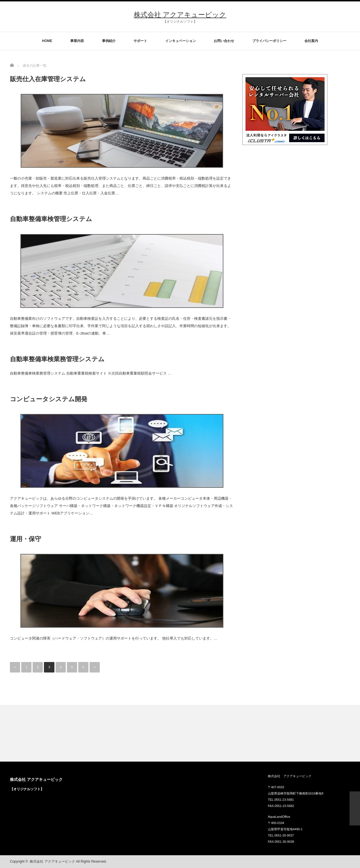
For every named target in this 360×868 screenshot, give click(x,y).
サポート (140, 41)
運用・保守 (26, 539)
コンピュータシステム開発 (49, 399)
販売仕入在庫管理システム (48, 79)
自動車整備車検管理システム (51, 219)
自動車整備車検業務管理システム (57, 359)
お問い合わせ (224, 41)
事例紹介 (109, 41)
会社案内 (311, 41)
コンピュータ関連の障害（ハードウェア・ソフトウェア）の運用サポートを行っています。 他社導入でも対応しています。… (114, 638)
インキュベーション (181, 41)
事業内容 (77, 41)
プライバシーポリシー (269, 41)
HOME (47, 41)
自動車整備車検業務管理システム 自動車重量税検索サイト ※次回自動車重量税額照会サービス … (91, 373)
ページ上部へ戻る (355, 808)
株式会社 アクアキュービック (180, 15)
